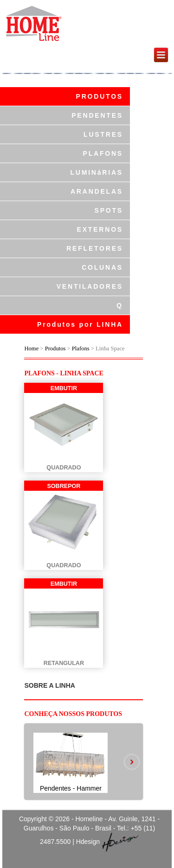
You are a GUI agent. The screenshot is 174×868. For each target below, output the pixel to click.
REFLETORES (95, 248)
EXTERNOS (100, 229)
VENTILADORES (90, 286)
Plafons (81, 348)
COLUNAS (102, 267)
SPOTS (109, 210)
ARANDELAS (97, 191)
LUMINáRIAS (97, 172)
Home (31, 348)
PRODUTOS (100, 96)
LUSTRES (103, 134)
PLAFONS (103, 153)
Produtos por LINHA (80, 324)
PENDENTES (97, 115)
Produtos (56, 348)
